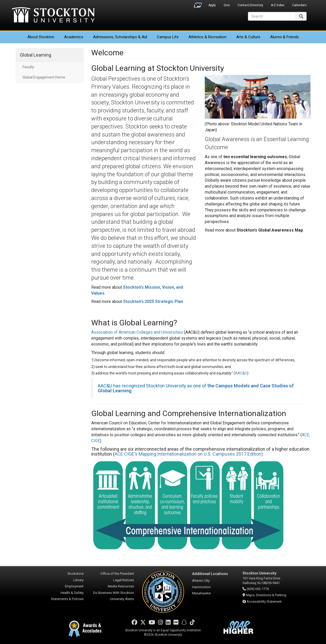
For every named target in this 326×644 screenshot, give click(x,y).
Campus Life (168, 37)
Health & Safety (72, 593)
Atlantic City (201, 581)
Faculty (28, 67)
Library (78, 580)
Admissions (120, 37)
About (41, 37)
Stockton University (53, 16)
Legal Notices (124, 580)
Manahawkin (202, 593)
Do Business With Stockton (113, 593)
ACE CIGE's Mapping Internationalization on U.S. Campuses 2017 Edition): (189, 454)
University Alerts (122, 599)
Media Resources (121, 586)
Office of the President (117, 574)
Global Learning (36, 55)
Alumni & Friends (285, 37)
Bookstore (76, 574)
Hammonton (201, 587)
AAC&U (241, 373)
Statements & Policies (67, 599)
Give (227, 5)
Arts (248, 37)
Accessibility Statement (264, 601)
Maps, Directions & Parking (266, 595)
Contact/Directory (250, 5)
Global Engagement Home (44, 77)
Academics (74, 37)
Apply (212, 5)
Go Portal (198, 4)
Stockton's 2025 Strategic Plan (153, 301)
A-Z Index (278, 5)
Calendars (299, 5)
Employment (74, 586)
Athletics (207, 37)
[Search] (272, 16)
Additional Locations (210, 574)
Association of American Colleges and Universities (137, 332)
